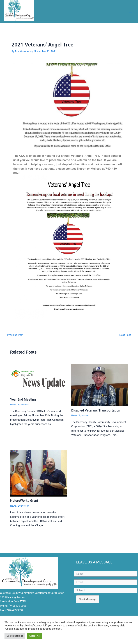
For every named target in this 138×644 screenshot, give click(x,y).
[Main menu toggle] (131, 12)
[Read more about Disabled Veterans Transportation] (100, 385)
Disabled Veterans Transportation (96, 410)
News (13, 404)
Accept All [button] (34, 636)
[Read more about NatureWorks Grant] (38, 473)
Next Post (127, 335)
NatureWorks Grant (24, 501)
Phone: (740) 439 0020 (13, 606)
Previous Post (14, 335)
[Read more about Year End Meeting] (38, 379)
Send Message (88, 599)
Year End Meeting (23, 399)
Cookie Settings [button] (15, 636)
